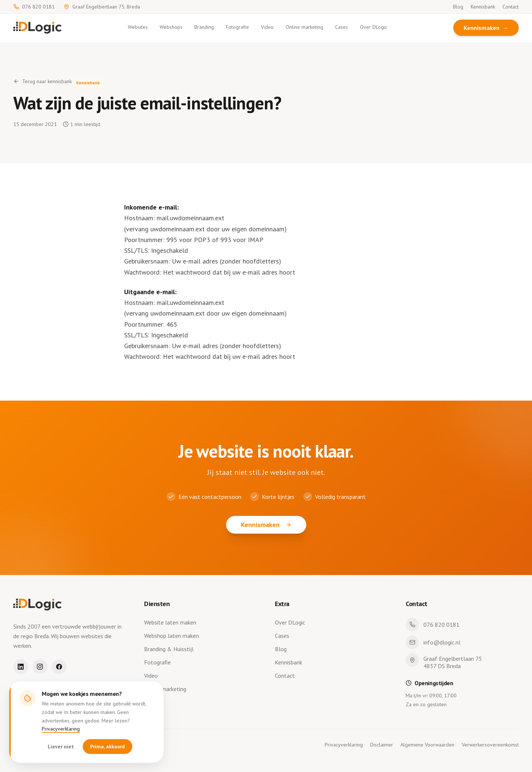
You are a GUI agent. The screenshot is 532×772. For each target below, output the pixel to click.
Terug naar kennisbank (42, 81)
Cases (342, 27)
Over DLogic (374, 27)
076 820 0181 (34, 7)
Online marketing (304, 27)
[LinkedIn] (21, 667)
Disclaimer (382, 745)
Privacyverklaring (61, 729)
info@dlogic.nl (433, 642)
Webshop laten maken (173, 636)
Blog (458, 7)
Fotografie (237, 27)
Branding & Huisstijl (170, 649)
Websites (138, 27)
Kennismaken (486, 28)
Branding (204, 27)
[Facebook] (59, 667)
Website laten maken (172, 622)
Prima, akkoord (108, 747)
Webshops (171, 27)
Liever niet (61, 747)
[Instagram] (40, 667)
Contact (511, 7)
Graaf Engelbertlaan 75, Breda (102, 7)
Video (267, 27)
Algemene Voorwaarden (427, 745)
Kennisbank (483, 7)
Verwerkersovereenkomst (490, 745)
